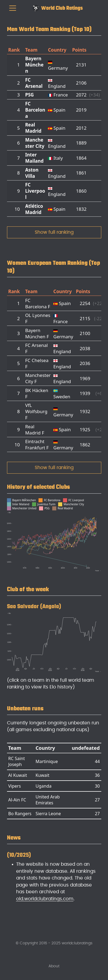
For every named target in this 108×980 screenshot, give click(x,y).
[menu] (13, 8)
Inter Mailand (34, 158)
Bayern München (34, 65)
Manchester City (35, 143)
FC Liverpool (35, 191)
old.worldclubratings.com (45, 899)
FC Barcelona (35, 110)
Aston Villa (32, 173)
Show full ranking (54, 232)
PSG (29, 95)
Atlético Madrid (34, 209)
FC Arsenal (34, 83)
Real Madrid (33, 128)
